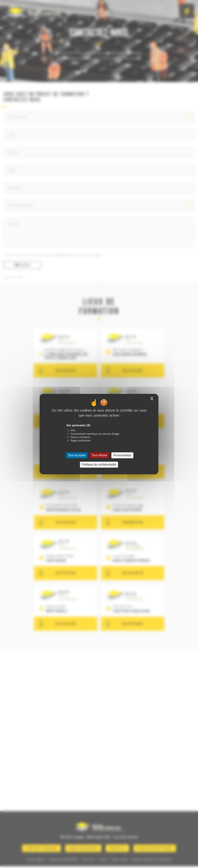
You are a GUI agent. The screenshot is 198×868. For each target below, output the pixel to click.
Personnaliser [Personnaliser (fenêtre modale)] (122, 455)
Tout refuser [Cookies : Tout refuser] (99, 455)
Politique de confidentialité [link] (99, 465)
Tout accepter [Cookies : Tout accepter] (77, 455)
